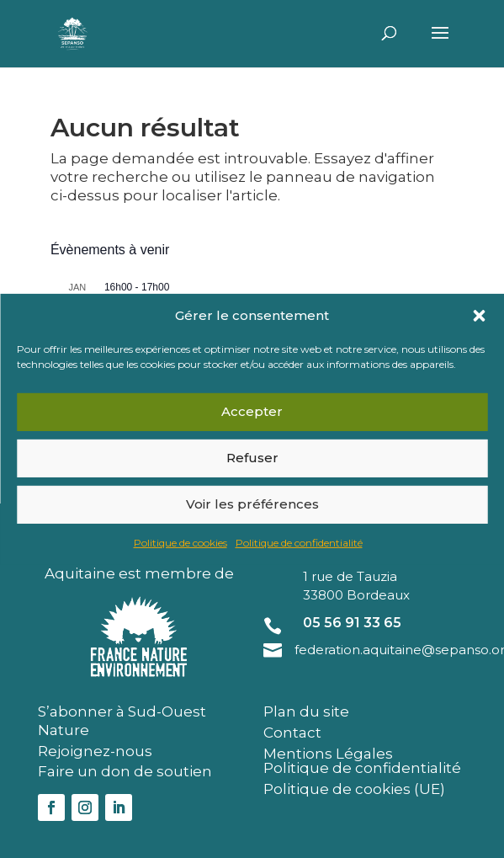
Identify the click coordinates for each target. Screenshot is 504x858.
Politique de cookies (180, 543)
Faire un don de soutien (125, 771)
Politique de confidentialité (299, 543)
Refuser (252, 458)
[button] (479, 315)
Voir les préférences (252, 504)
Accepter (252, 411)
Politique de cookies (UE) (354, 789)
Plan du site (306, 711)
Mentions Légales (328, 754)
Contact (292, 733)
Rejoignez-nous (95, 751)
